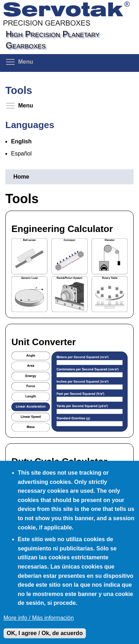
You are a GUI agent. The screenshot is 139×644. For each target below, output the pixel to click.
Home (21, 177)
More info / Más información (39, 618)
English (21, 141)
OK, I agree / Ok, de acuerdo (45, 633)
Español (21, 154)
